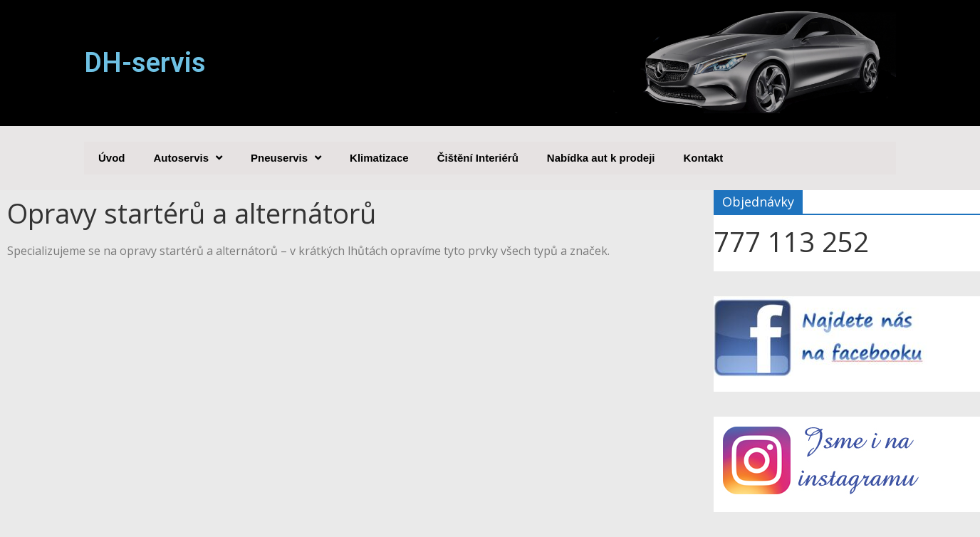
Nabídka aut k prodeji (601, 158)
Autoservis (188, 158)
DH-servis (145, 63)
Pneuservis (286, 158)
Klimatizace (379, 158)
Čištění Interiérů (478, 158)
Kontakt (704, 158)
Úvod (112, 158)
